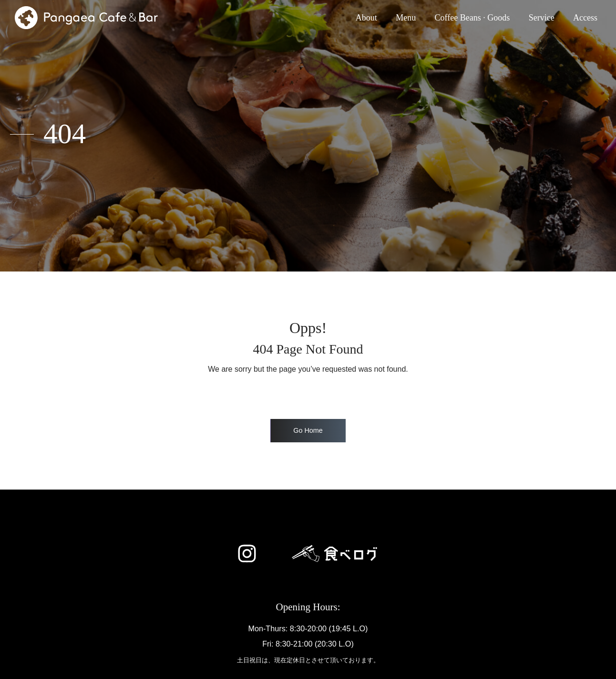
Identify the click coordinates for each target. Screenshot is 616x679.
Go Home (308, 430)
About (368, 17)
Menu (406, 18)
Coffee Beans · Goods (472, 18)
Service (542, 18)
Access (585, 18)
